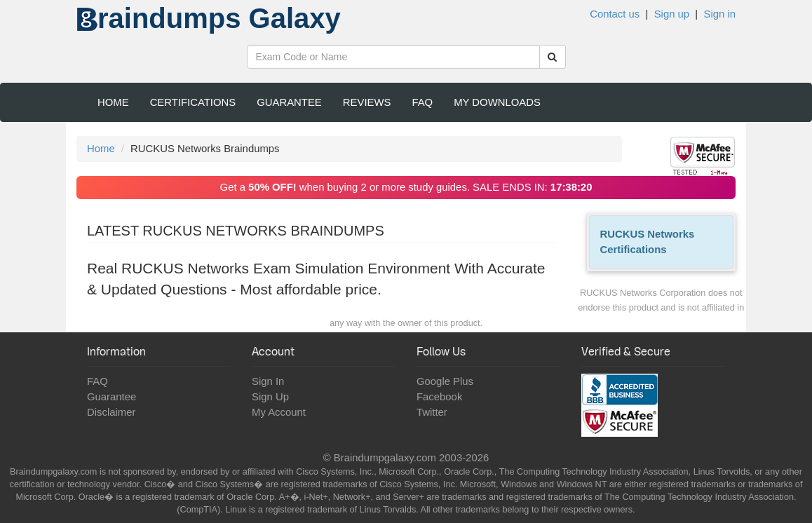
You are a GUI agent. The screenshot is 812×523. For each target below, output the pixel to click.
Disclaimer (111, 412)
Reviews (367, 102)
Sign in (720, 14)
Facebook (439, 397)
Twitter (432, 412)
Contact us (615, 14)
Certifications (193, 102)
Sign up (672, 14)
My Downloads (497, 102)
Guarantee (289, 102)
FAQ (422, 102)
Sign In (268, 381)
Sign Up (270, 397)
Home (113, 102)
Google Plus (445, 381)
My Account (279, 412)
